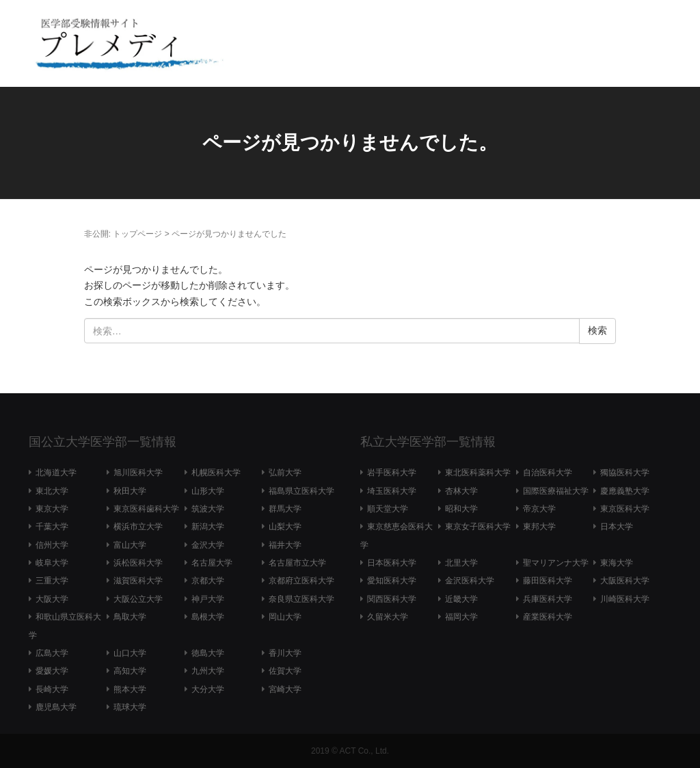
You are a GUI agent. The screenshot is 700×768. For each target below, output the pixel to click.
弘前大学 (285, 473)
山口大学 (130, 653)
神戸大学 (208, 599)
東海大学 (617, 563)
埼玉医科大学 (392, 491)
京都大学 (208, 581)
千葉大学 (52, 527)
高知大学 (130, 671)
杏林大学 (461, 491)
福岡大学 (461, 617)
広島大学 (52, 653)
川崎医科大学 (625, 599)
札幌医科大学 (216, 473)
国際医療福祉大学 (556, 491)
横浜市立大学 (138, 527)
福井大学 (285, 545)
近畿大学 (461, 599)
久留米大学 (388, 617)
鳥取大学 (130, 617)
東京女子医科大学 (478, 527)
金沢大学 (208, 545)
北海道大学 (56, 473)
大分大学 (208, 689)
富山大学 (130, 545)
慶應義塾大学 (625, 491)
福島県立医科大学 (301, 491)
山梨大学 (285, 527)
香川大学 (285, 653)
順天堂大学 (388, 509)
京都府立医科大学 (301, 581)
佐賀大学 (285, 671)
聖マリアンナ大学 (556, 563)
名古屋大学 (212, 563)
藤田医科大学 (548, 581)
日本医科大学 (392, 563)
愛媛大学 (52, 671)
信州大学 (52, 545)
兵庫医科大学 (548, 599)
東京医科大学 (625, 509)
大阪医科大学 (625, 581)
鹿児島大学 (56, 707)
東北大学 (52, 491)
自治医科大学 (548, 473)
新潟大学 (208, 527)
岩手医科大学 (392, 473)
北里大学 (461, 563)
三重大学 (52, 581)
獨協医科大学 (625, 473)
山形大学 (208, 491)
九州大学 (208, 671)
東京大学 (52, 509)
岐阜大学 (52, 563)
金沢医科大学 (470, 581)
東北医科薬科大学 (478, 473)
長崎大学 (52, 689)
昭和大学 (461, 509)
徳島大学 (208, 653)
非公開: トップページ (123, 234)
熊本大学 (130, 689)
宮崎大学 (285, 689)
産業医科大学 (548, 617)
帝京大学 (539, 509)
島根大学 (208, 617)
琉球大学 (130, 707)
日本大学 (617, 527)
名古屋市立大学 (297, 563)
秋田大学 (130, 491)
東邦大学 (539, 527)
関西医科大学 (392, 599)
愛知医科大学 (392, 581)
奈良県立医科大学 (301, 599)
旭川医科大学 (138, 473)
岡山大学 (285, 617)
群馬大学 (285, 509)
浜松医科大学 (138, 563)
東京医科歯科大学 (146, 509)
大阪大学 (52, 599)
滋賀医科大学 (138, 581)
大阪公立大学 (138, 599)
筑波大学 (208, 509)
